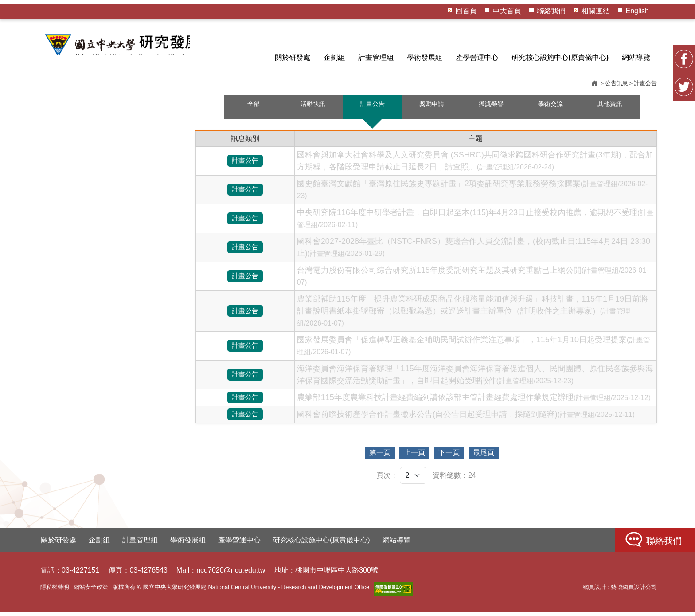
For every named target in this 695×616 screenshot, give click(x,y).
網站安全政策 (91, 591)
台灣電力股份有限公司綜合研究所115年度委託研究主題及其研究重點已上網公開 (473, 280)
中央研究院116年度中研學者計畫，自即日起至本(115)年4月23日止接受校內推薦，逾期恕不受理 (475, 222)
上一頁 (406, 457)
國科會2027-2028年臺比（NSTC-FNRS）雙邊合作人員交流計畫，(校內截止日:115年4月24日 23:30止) (474, 251)
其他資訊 (610, 108)
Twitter (684, 227)
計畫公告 (372, 108)
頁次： (387, 479)
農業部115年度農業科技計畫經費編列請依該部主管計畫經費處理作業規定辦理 (474, 401)
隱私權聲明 (55, 591)
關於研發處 (293, 57)
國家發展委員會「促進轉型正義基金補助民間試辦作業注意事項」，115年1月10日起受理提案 (474, 349)
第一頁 (353, 457)
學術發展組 (425, 57)
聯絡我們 (551, 11)
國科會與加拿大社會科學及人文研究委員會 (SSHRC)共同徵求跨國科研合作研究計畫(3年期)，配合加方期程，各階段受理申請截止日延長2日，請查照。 (475, 165)
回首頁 (466, 11)
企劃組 (334, 57)
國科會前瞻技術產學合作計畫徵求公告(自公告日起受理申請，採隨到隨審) (466, 418)
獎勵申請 (432, 108)
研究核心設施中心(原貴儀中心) (560, 57)
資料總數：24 (454, 479)
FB (684, 199)
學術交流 (551, 108)
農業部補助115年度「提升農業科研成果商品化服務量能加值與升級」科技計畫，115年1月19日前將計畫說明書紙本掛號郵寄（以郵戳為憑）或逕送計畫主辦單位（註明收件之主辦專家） (472, 315)
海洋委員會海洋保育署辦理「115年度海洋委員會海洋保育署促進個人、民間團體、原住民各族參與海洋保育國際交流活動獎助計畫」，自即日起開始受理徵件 (475, 379)
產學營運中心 (477, 57)
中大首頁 (507, 11)
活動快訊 (313, 108)
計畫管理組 (376, 57)
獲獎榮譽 (491, 108)
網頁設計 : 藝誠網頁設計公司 (620, 591)
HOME (127, 46)
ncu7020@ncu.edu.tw (231, 574)
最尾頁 (510, 457)
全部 (254, 108)
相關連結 (596, 11)
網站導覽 (636, 57)
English (637, 11)
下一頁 (458, 457)
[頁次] (413, 479)
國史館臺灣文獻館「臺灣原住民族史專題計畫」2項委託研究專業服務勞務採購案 (472, 193)
